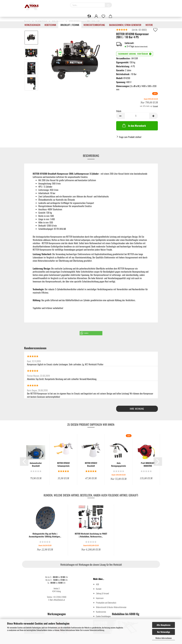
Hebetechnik (50, 25)
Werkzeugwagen (32, 25)
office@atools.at (59, 600)
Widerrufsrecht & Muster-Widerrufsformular (111, 607)
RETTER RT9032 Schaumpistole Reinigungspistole (63, 464)
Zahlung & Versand (102, 593)
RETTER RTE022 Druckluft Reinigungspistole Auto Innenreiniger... (91, 464)
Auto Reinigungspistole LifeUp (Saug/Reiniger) (119, 464)
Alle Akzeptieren (164, 625)
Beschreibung (91, 156)
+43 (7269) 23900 (60, 597)
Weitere (149, 25)
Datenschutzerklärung (97, 630)
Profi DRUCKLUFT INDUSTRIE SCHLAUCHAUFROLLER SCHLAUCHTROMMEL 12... (148, 464)
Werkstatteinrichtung (94, 25)
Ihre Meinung (137, 409)
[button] (91, 333)
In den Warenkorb (134, 125)
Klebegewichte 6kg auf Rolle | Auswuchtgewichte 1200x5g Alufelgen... (45, 535)
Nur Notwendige (164, 632)
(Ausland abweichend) (141, 46)
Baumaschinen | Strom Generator (125, 25)
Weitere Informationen (164, 638)
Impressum (100, 598)
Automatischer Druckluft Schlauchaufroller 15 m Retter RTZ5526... (36, 464)
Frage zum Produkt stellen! (130, 137)
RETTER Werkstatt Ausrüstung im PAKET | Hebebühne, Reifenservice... (91, 535)
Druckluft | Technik (70, 25)
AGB (97, 584)
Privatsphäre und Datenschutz (106, 603)
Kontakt (99, 589)
